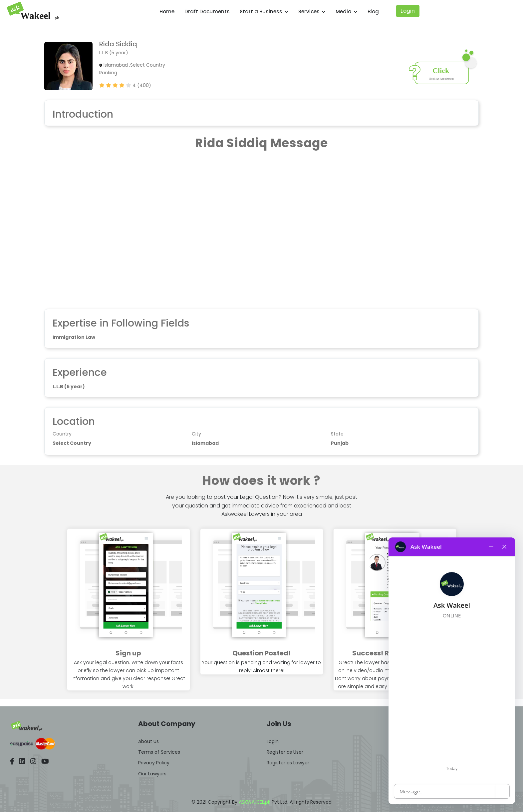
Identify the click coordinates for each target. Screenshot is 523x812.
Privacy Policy (154, 763)
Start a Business (264, 11)
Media (347, 11)
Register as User (285, 752)
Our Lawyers (152, 774)
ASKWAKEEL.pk (255, 802)
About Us (148, 741)
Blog (373, 11)
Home (167, 11)
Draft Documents (207, 11)
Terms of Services (159, 752)
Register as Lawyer (288, 763)
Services (312, 11)
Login (408, 11)
